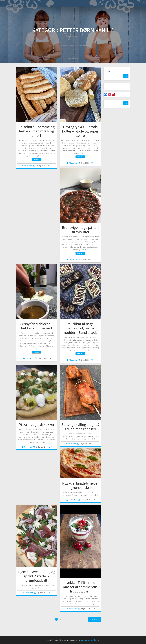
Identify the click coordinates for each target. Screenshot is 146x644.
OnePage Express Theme (89, 640)
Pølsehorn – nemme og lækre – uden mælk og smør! (36, 131)
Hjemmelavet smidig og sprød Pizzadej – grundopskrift (37, 576)
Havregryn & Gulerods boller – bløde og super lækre (80, 131)
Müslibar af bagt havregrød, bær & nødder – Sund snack (80, 328)
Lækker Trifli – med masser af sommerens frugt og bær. (80, 587)
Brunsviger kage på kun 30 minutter (80, 230)
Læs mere (36, 159)
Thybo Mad (28, 166)
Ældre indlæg (95, 619)
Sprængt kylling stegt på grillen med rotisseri (80, 427)
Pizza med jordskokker (37, 424)
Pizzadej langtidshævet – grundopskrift (80, 485)
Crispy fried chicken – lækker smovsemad (37, 326)
